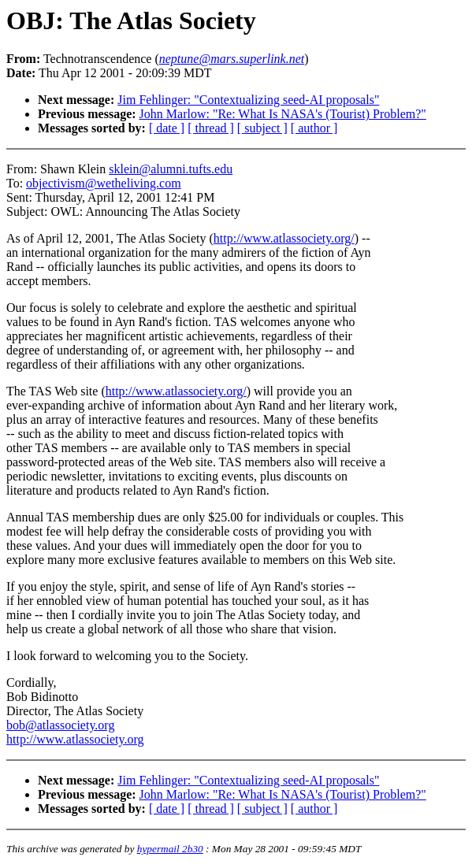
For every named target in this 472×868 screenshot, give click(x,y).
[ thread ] (211, 128)
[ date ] (167, 128)
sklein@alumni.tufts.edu (171, 169)
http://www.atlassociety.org (75, 739)
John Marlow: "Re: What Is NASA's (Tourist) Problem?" (283, 114)
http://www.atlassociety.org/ (284, 238)
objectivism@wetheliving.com (103, 183)
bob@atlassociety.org (60, 725)
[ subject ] (262, 128)
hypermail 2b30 (170, 849)
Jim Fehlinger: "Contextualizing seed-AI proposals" (248, 100)
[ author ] (314, 128)
